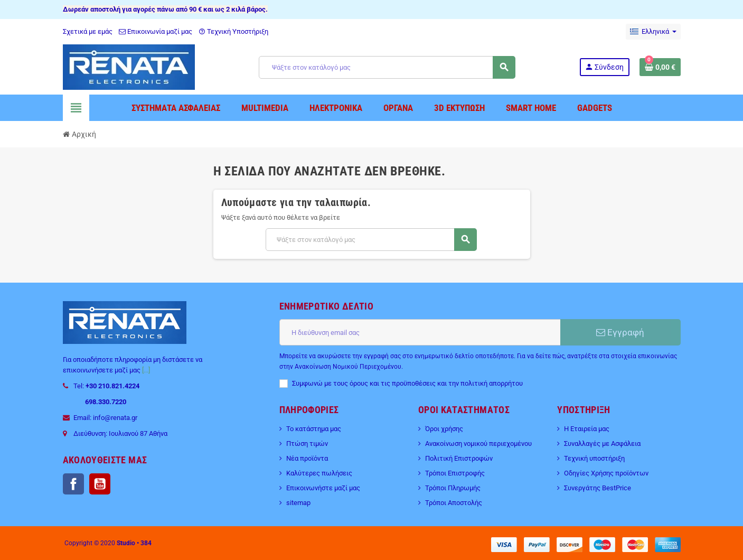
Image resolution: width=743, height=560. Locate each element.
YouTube (100, 484)
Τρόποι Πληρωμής (453, 488)
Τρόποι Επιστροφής (455, 473)
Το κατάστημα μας (314, 429)
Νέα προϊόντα (307, 458)
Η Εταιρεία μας (587, 429)
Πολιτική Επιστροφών (459, 458)
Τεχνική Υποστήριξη (233, 31)
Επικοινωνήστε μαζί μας (323, 488)
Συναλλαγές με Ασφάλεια (602, 444)
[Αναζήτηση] (387, 67)
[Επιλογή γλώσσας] (653, 32)
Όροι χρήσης (444, 429)
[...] (146, 370)
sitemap (298, 503)
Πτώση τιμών (307, 444)
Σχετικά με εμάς (88, 31)
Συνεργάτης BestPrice (598, 488)
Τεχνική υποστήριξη (594, 458)
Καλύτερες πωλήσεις (319, 473)
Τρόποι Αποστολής (454, 503)
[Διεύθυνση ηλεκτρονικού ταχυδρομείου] (420, 332)
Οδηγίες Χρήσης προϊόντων (606, 473)
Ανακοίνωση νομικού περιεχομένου (478, 444)
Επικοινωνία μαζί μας (156, 31)
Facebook (73, 484)
